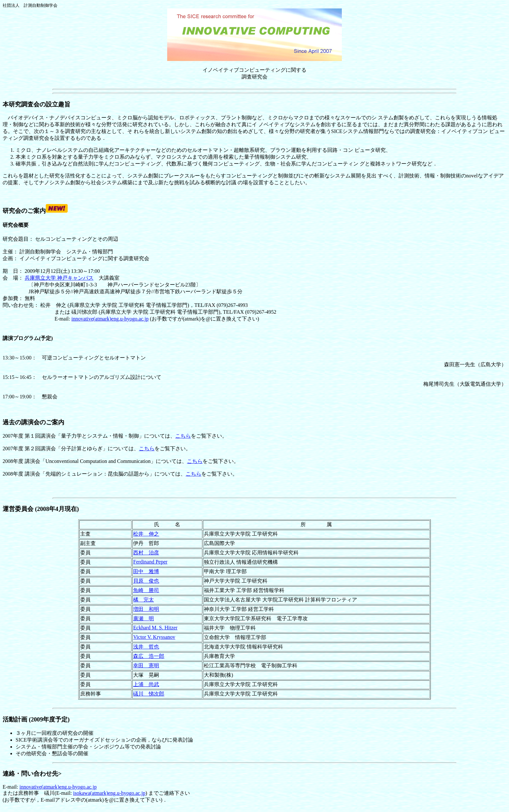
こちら (183, 436)
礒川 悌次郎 (149, 694)
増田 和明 (146, 609)
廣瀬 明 (143, 618)
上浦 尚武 (146, 684)
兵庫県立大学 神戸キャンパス (59, 278)
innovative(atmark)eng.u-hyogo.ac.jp (110, 319)
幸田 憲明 (146, 666)
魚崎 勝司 (146, 590)
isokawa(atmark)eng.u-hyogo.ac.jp (109, 793)
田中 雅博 (146, 571)
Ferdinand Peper (150, 562)
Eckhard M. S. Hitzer (155, 628)
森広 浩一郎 (149, 656)
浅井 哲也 (146, 647)
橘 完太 (143, 600)
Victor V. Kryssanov (154, 637)
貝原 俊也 (146, 581)
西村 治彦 (146, 553)
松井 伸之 (146, 534)
